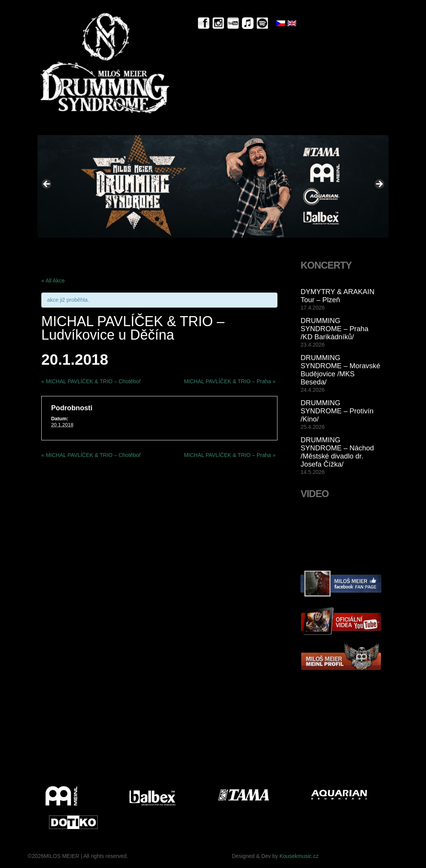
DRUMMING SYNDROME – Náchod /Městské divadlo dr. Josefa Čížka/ (337, 452)
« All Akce (53, 281)
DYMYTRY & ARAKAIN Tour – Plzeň (337, 296)
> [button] (379, 184)
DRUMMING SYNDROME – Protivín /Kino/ (337, 411)
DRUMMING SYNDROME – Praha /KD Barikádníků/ (335, 329)
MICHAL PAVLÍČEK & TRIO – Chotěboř (91, 381)
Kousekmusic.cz (299, 856)
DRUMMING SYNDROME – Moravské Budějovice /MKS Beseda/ (340, 370)
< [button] (47, 184)
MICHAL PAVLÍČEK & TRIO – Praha (230, 381)
